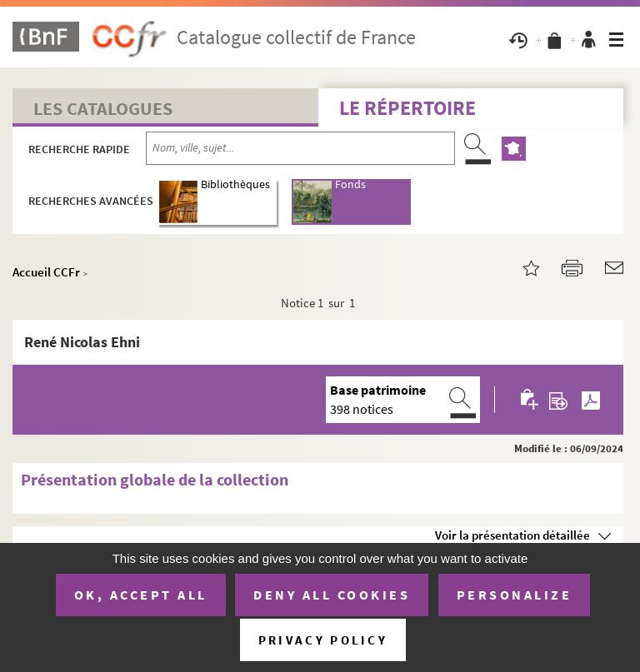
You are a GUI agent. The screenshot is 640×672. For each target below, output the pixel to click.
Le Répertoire (407, 108)
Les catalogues (103, 108)
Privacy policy (323, 640)
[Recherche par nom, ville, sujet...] (300, 148)
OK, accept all (141, 595)
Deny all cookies (332, 595)
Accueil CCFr (46, 272)
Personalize (515, 595)
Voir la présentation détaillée (512, 535)
